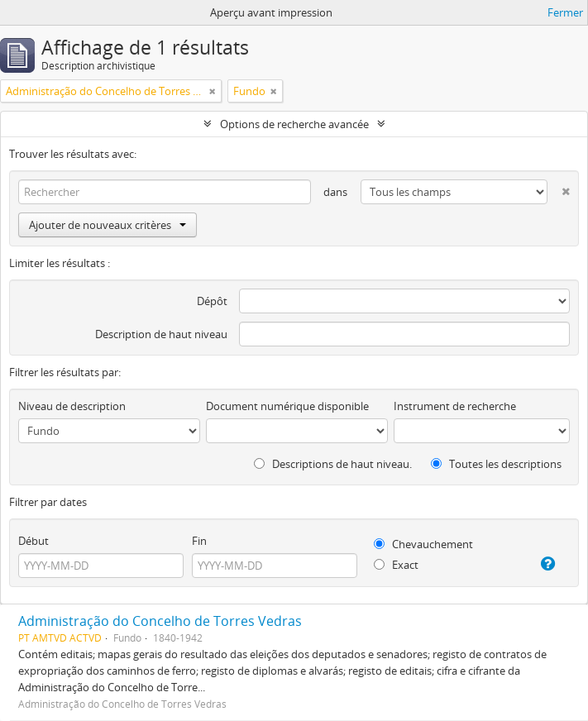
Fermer (565, 12)
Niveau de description (72, 406)
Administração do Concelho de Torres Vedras (160, 621)
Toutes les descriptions (496, 464)
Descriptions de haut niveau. (333, 464)
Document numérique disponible (287, 406)
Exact (396, 565)
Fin (199, 541)
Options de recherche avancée (294, 124)
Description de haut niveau (161, 334)
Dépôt (212, 301)
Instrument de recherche (455, 406)
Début (33, 541)
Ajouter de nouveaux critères (108, 225)
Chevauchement (423, 544)
